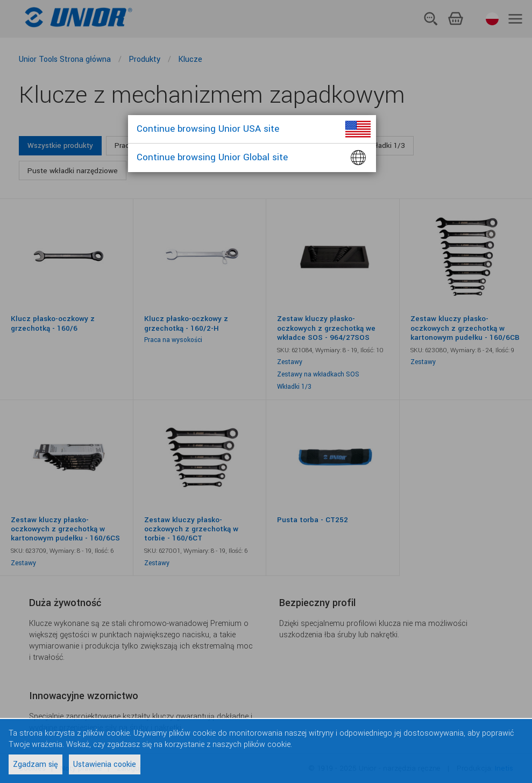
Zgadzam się (36, 764)
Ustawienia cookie (105, 764)
